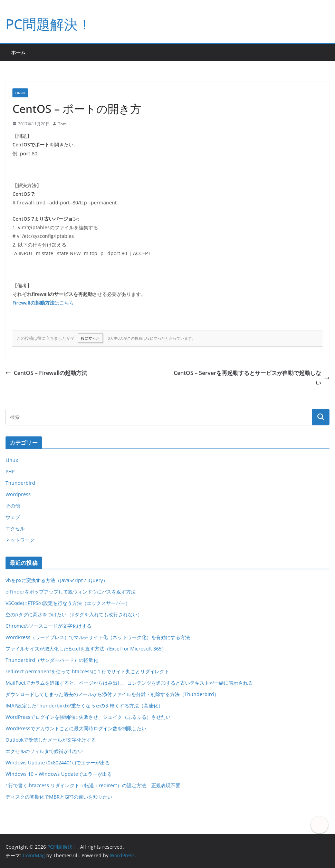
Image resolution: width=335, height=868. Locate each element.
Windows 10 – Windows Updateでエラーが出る (59, 774)
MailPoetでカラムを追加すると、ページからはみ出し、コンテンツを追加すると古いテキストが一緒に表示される (129, 683)
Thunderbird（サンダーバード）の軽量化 (52, 660)
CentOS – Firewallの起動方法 (46, 373)
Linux (20, 93)
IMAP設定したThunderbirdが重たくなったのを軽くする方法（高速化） (84, 706)
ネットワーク (20, 540)
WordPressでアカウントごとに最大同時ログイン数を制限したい (76, 728)
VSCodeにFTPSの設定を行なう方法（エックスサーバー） (68, 603)
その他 (13, 506)
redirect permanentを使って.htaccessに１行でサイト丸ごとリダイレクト (87, 671)
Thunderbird (20, 483)
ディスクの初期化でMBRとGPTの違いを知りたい (59, 797)
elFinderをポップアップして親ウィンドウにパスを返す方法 (71, 592)
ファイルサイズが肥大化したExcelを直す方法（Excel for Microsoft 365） (86, 649)
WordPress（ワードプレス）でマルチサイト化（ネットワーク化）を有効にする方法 (98, 637)
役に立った (90, 338)
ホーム (18, 52)
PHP (10, 471)
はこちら (43, 303)
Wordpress (18, 494)
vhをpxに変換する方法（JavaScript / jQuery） (57, 580)
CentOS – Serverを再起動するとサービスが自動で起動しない (252, 378)
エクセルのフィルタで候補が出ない (44, 751)
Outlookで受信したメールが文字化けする (51, 740)
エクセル (15, 528)
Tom (62, 124)
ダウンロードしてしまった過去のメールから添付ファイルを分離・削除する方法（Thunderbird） (112, 694)
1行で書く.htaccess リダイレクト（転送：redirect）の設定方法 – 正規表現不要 (93, 785)
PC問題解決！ (49, 24)
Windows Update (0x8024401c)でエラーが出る (58, 763)
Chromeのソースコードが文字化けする (49, 626)
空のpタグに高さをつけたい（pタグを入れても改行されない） (74, 614)
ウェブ (13, 517)
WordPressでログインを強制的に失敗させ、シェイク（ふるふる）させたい (88, 717)
